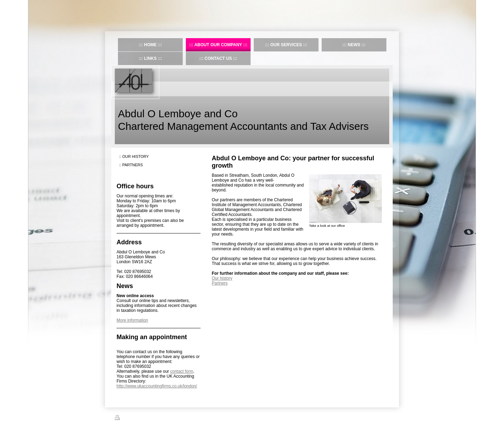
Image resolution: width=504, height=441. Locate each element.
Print (123, 419)
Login (384, 418)
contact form (182, 371)
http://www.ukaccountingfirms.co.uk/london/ (157, 386)
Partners (220, 283)
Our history (222, 278)
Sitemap (140, 419)
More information (132, 320)
